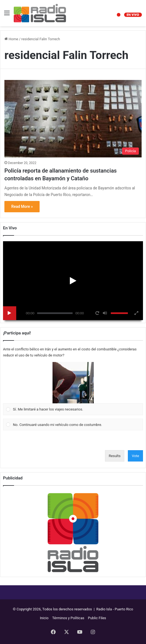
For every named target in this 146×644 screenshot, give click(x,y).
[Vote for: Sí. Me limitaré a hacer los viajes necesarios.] (73, 389)
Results (115, 456)
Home (11, 39)
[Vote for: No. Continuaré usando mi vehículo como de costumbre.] (73, 425)
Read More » (22, 206)
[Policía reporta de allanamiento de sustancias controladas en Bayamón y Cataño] (73, 119)
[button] (73, 383)
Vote (135, 456)
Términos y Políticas (68, 618)
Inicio (44, 618)
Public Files (97, 618)
